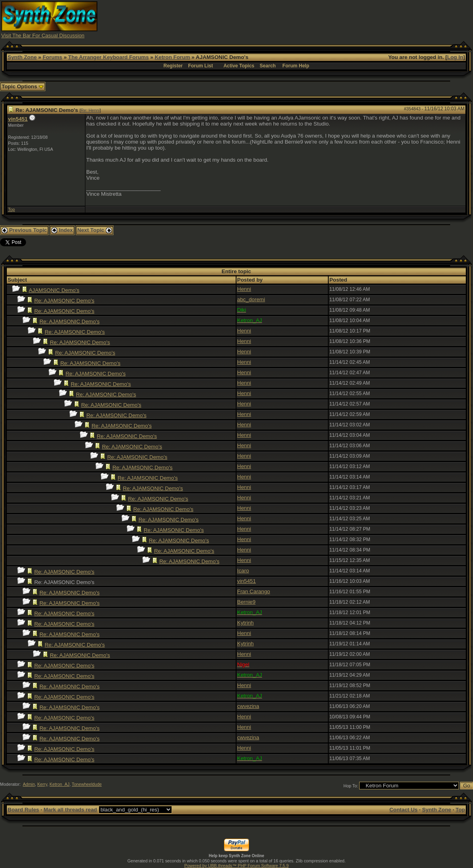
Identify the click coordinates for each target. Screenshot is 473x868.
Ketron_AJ (60, 784)
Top (11, 209)
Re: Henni (90, 110)
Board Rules (23, 810)
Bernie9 (247, 602)
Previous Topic (24, 230)
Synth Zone (22, 57)
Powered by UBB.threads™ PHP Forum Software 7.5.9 (236, 866)
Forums (52, 57)
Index (62, 230)
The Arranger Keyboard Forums (108, 57)
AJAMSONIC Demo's (54, 290)
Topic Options (23, 86)
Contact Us (403, 810)
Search (268, 66)
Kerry (42, 784)
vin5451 (18, 119)
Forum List (200, 66)
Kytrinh (246, 623)
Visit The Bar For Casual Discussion (43, 35)
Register (173, 66)
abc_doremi (251, 299)
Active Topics (239, 66)
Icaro (243, 571)
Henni (244, 289)
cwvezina (248, 706)
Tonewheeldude (87, 784)
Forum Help (296, 66)
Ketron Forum (172, 57)
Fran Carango (254, 591)
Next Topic (95, 230)
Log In (455, 57)
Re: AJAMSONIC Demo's (64, 301)
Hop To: (351, 786)
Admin (29, 784)
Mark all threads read (70, 810)
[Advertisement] (326, 19)
